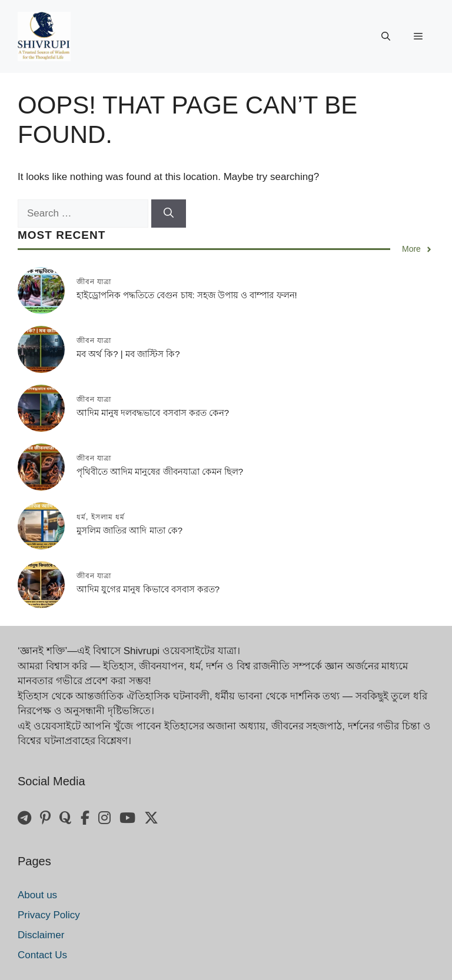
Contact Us (42, 955)
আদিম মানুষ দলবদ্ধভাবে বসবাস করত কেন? (153, 413)
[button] (386, 36)
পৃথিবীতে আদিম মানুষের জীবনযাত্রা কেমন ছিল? (160, 471)
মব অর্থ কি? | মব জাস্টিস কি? (128, 354)
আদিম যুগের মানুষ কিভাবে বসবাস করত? (148, 589)
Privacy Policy (49, 915)
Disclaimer (41, 935)
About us (37, 895)
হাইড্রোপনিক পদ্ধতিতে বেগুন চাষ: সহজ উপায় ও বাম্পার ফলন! (187, 295)
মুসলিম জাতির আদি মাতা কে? (129, 530)
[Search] (169, 214)
